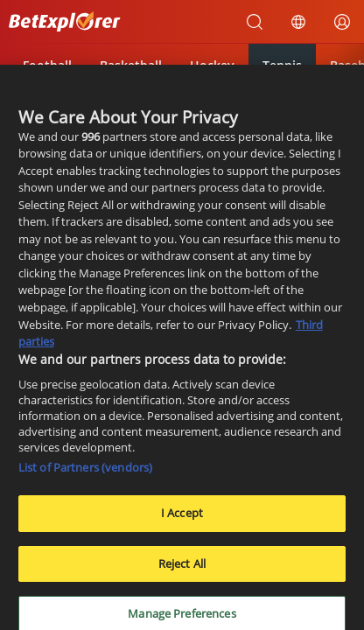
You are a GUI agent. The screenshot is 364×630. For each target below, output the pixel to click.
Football (47, 65)
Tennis (282, 65)
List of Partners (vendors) (85, 473)
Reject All (182, 569)
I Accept (182, 519)
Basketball (131, 65)
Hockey (212, 65)
